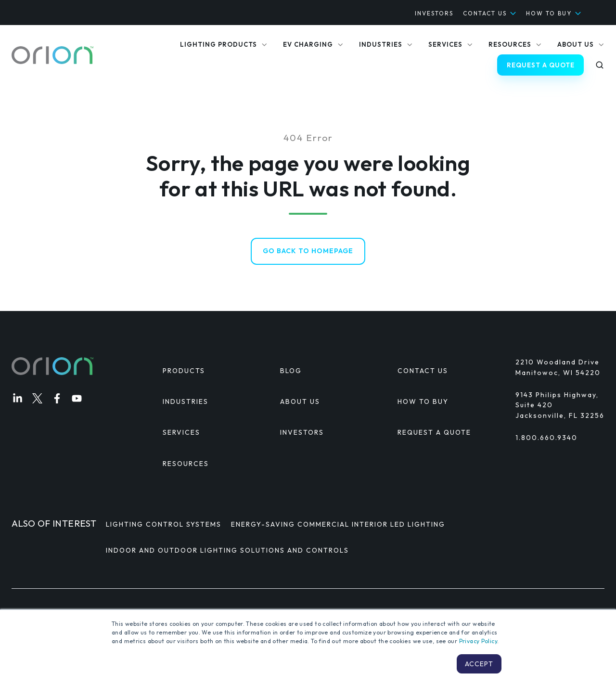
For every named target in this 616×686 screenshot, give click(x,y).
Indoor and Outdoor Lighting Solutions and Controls (227, 550)
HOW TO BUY (549, 13)
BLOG (291, 371)
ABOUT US (300, 402)
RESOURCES (186, 464)
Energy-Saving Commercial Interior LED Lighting (338, 525)
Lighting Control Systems (164, 525)
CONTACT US (485, 13)
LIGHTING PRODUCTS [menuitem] (218, 44)
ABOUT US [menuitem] (576, 44)
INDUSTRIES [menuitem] (381, 44)
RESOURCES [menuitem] (510, 44)
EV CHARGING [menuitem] (308, 44)
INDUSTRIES (186, 402)
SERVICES (181, 433)
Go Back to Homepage (308, 251)
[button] (600, 65)
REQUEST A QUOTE (541, 65)
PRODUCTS (184, 371)
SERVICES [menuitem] (445, 44)
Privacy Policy (478, 641)
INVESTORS (434, 13)
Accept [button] (479, 664)
